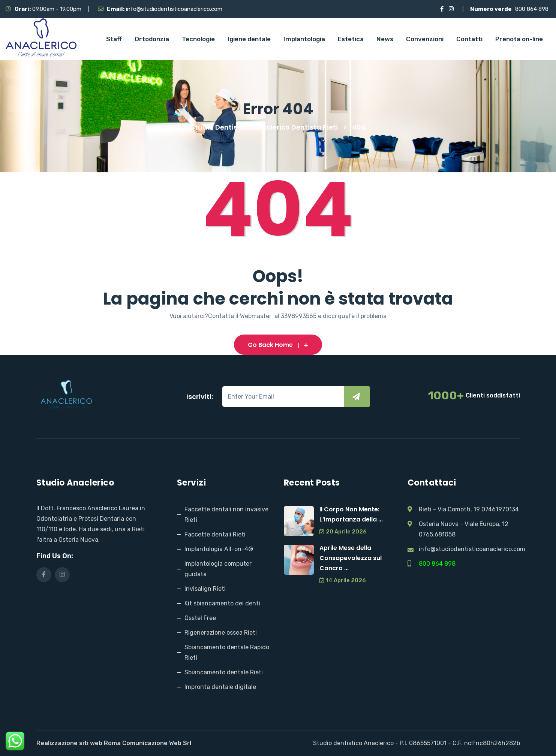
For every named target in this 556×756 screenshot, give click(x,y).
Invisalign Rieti (205, 589)
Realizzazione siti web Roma (79, 743)
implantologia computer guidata (218, 569)
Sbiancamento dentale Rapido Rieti (227, 652)
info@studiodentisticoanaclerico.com (174, 9)
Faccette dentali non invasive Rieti (226, 515)
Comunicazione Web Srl (157, 743)
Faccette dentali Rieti (215, 534)
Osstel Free (200, 618)
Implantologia (304, 39)
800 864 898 (532, 9)
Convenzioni (425, 39)
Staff (114, 39)
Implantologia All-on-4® (219, 549)
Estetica (351, 39)
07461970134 (500, 509)
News (385, 39)
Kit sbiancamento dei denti (222, 603)
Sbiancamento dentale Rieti (224, 672)
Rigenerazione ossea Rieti (221, 633)
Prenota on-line (519, 39)
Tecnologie (198, 39)
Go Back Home (278, 345)
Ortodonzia (152, 39)
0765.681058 (437, 534)
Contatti (469, 39)
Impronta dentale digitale (220, 687)
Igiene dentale (249, 39)
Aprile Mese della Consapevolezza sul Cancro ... (351, 558)
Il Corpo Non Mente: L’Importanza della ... (351, 514)
